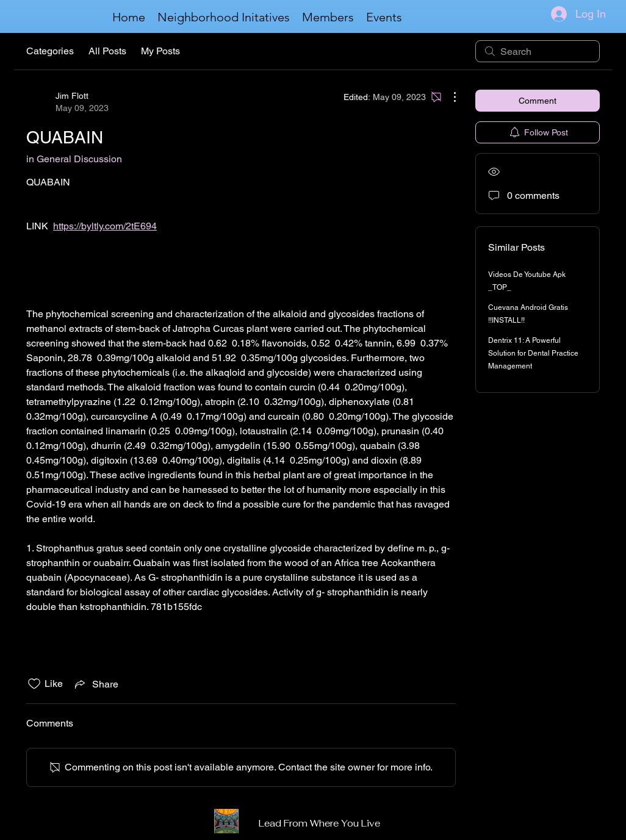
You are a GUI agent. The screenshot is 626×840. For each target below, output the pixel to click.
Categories (50, 51)
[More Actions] (448, 97)
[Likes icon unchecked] (34, 684)
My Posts (160, 51)
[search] (538, 51)
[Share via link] (95, 684)
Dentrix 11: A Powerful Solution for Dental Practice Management (533, 353)
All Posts (107, 51)
